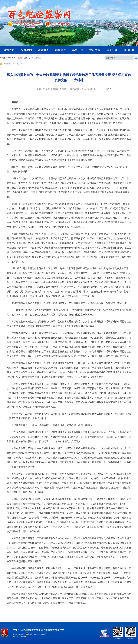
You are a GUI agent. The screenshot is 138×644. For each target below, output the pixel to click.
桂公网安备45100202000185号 (36, 634)
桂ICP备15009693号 (19, 634)
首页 (14, 64)
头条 (20, 64)
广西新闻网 (23, 637)
